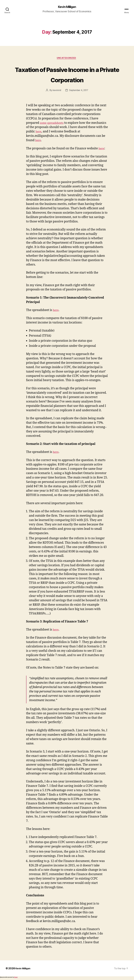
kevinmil (56, 91)
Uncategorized (67, 59)
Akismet (16, 978)
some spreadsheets (53, 124)
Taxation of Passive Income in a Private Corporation (67, 75)
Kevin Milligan (67, 7)
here (59, 132)
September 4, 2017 (79, 91)
